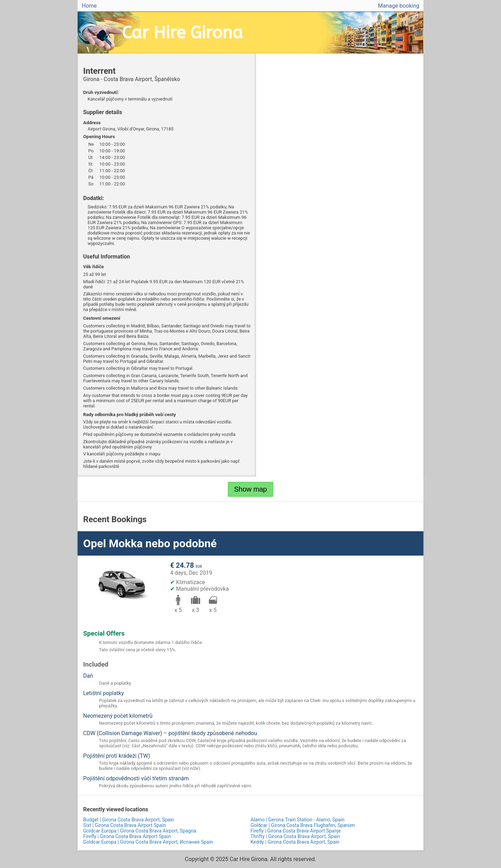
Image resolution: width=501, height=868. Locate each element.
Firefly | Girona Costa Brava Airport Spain (127, 836)
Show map (251, 489)
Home (89, 6)
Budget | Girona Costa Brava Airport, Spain (129, 820)
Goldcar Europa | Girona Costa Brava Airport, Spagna (140, 831)
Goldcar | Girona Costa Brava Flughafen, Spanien (303, 825)
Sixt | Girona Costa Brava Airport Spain (125, 825)
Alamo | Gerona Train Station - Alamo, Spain (297, 820)
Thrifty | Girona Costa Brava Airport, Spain (295, 836)
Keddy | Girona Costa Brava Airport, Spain (295, 842)
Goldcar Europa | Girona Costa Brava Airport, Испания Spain (148, 842)
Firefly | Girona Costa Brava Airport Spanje (296, 831)
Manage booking (399, 6)
